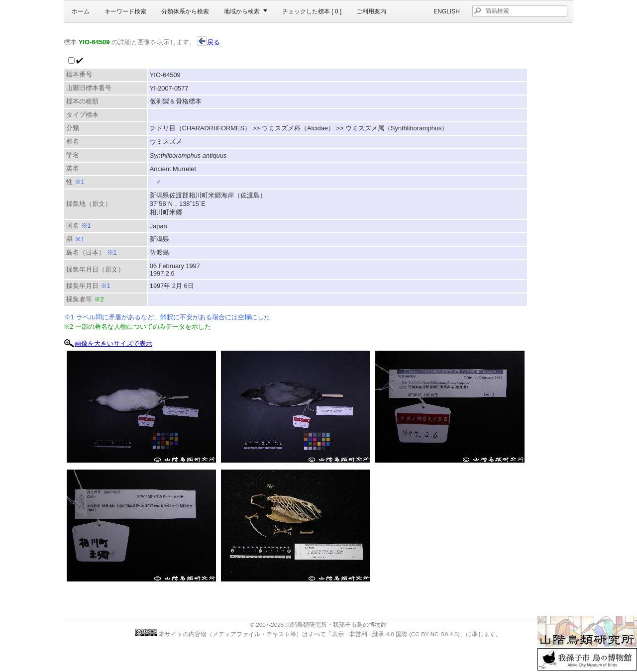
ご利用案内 (371, 11)
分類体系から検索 (185, 11)
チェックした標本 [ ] (312, 11)
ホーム (81, 11)
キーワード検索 (125, 11)
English (447, 11)
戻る (209, 42)
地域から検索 (242, 11)
